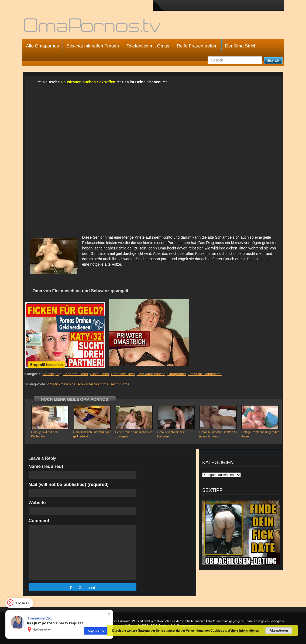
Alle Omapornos (43, 46)
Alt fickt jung (52, 374)
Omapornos (177, 374)
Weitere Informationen (243, 631)
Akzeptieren (279, 631)
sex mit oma (120, 384)
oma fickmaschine (61, 384)
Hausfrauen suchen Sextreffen (88, 82)
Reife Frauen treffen (197, 46)
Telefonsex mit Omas (148, 46)
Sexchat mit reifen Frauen (93, 46)
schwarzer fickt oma (93, 384)
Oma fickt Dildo (123, 374)
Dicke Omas (99, 374)
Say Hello (96, 631)
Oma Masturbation (151, 374)
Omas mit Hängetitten (205, 374)
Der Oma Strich (241, 46)
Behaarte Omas (76, 374)
